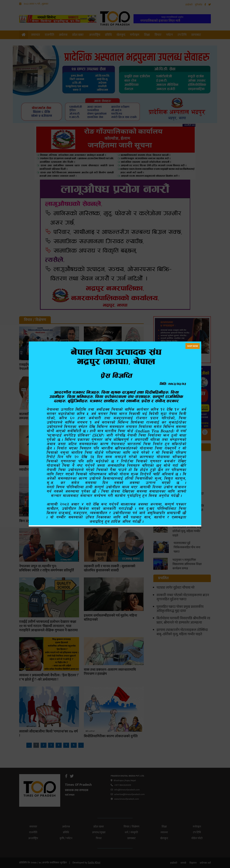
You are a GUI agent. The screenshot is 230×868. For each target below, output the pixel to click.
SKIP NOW (193, 346)
